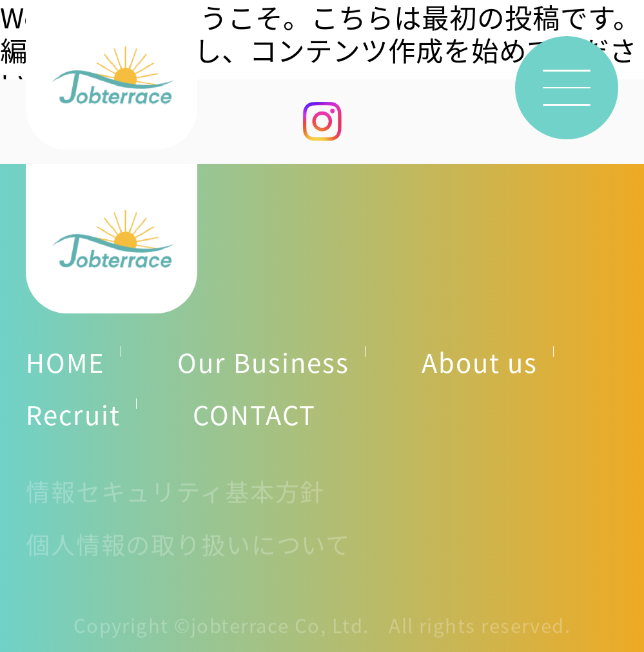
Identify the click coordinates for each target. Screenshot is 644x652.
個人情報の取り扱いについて (188, 548)
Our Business (263, 362)
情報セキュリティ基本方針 (175, 496)
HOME (65, 362)
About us (480, 362)
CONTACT (254, 414)
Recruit (73, 414)
